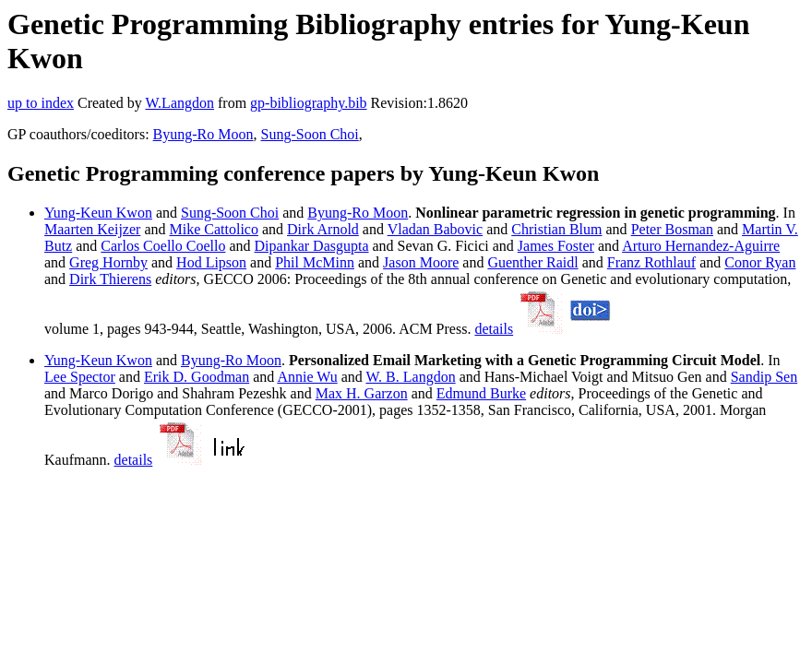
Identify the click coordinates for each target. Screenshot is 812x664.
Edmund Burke (481, 393)
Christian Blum (556, 229)
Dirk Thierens (110, 279)
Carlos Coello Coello (163, 246)
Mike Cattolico (214, 229)
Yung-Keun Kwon (98, 213)
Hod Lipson (211, 262)
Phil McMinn (315, 262)
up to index (41, 103)
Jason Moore (421, 262)
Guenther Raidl (532, 262)
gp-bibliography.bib (309, 103)
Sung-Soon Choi (310, 134)
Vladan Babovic (436, 229)
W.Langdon (179, 103)
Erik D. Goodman (197, 377)
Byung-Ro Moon (203, 134)
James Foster (556, 246)
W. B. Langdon (410, 377)
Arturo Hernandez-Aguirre (701, 246)
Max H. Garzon (362, 393)
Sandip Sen (764, 377)
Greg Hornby (108, 262)
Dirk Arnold (323, 229)
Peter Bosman (672, 229)
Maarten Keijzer (92, 229)
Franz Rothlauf (651, 262)
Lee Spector (80, 377)
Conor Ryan (760, 262)
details (494, 329)
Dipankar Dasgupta (312, 246)
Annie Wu (307, 377)
